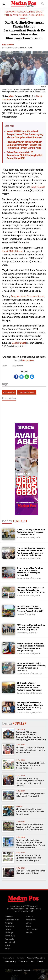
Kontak (40, 962)
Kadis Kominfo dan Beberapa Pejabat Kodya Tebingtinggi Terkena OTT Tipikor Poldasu (30, 827)
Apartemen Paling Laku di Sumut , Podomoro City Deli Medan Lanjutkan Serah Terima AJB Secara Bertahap (31, 844)
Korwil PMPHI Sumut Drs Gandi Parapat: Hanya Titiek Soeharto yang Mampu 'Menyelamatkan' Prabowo (25, 134)
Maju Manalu (8, 45)
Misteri (29, 923)
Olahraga (9, 933)
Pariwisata (10, 939)
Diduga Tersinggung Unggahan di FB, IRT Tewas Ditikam (31, 872)
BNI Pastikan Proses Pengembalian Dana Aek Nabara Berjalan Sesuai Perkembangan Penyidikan (30, 686)
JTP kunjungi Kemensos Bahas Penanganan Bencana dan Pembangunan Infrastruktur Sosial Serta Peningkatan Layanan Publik (31, 553)
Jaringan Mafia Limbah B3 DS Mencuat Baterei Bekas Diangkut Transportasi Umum (31, 590)
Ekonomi (30, 917)
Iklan (33, 962)
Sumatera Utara (24, 538)
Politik (8, 945)
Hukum (8, 929)
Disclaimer (23, 962)
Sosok (28, 926)
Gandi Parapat (38, 187)
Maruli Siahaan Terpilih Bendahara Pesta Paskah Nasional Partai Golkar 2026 (30, 609)
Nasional (21, 614)
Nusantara (10, 926)
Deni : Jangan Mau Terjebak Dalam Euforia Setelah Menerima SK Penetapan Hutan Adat (30, 572)
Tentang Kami (8, 958)
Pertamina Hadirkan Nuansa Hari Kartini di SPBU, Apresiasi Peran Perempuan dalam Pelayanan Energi (31, 647)
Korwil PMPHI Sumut (13, 251)
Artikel (8, 949)
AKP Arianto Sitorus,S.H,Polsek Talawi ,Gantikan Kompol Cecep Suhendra (30, 765)
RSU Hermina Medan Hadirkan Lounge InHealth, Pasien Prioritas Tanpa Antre (31, 627)
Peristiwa (9, 917)
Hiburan (29, 933)
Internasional (31, 929)
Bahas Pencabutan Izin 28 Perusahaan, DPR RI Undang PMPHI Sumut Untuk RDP (25, 155)
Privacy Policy (10, 962)
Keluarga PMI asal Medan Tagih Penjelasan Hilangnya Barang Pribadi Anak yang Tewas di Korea (30, 706)
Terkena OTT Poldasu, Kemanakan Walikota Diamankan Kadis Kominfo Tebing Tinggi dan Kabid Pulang (31, 736)
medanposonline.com (22, 970)
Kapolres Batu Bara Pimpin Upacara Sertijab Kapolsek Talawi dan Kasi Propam (29, 858)
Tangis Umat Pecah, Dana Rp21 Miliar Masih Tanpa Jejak (30, 795)
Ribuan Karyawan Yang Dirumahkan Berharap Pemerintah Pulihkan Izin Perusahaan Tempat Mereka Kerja (24, 145)
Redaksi (20, 958)
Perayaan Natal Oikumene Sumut (27, 296)
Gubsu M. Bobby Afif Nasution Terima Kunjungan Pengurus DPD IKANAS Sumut (31, 532)
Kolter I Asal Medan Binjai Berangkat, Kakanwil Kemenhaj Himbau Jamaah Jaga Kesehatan (32, 667)
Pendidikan (31, 920)
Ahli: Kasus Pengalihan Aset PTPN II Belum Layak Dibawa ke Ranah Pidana (30, 812)
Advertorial (10, 942)
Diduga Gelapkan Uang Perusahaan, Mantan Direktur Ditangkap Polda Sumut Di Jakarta (30, 782)
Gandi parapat (9, 392)
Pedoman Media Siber (36, 958)
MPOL (11, 96)
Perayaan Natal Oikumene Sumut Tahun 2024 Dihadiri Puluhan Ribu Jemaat (24, 15)
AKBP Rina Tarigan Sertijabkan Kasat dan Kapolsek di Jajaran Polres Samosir (30, 750)
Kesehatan (22, 633)
